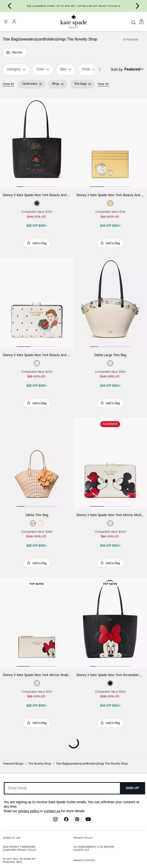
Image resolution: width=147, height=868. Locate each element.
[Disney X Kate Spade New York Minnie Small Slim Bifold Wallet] (37, 623)
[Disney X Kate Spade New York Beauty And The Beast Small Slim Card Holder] (110, 143)
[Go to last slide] (9, 6)
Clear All (9, 84)
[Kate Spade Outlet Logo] (74, 22)
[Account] (14, 22)
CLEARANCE (110, 424)
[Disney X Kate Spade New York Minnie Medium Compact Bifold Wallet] (110, 463)
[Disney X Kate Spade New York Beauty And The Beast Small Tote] (37, 143)
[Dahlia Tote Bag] (37, 463)
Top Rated (37, 584)
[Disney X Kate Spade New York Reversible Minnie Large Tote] (110, 623)
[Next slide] (138, 6)
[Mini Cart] (141, 22)
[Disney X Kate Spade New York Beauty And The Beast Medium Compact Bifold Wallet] (37, 303)
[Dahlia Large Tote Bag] (110, 303)
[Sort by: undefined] (133, 69)
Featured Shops (13, 764)
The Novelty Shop (40, 764)
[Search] (134, 22)
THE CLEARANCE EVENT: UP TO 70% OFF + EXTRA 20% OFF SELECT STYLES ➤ (73, 6)
